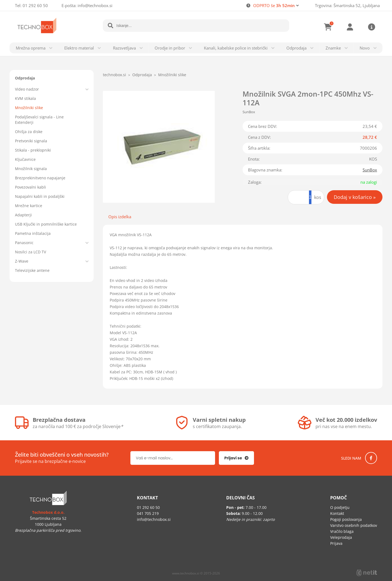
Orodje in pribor (170, 48)
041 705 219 (148, 513)
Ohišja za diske (29, 132)
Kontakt (337, 513)
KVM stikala (25, 98)
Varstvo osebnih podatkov (354, 525)
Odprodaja (296, 48)
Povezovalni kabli (30, 187)
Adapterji (23, 215)
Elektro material (79, 48)
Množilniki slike (29, 108)
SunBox (370, 170)
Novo (365, 48)
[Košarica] (328, 27)
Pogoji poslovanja (346, 519)
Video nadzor (27, 89)
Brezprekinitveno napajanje (40, 178)
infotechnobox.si (95, 5)
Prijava (350, 27)
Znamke (333, 48)
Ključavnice (25, 159)
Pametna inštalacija (33, 233)
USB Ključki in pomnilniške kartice (46, 224)
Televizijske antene (32, 270)
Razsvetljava (124, 48)
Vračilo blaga (342, 531)
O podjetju (340, 507)
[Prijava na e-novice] (236, 458)
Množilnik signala (31, 169)
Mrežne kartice (29, 206)
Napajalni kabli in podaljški (40, 196)
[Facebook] (371, 458)
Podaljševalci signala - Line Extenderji (39, 120)
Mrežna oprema (31, 48)
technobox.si (114, 75)
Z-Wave (22, 261)
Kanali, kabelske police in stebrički (236, 48)
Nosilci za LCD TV (30, 252)
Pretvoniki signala (31, 141)
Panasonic (24, 243)
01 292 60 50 (35, 5)
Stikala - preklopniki (33, 150)
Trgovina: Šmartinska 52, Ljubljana (347, 5)
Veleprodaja (341, 537)
